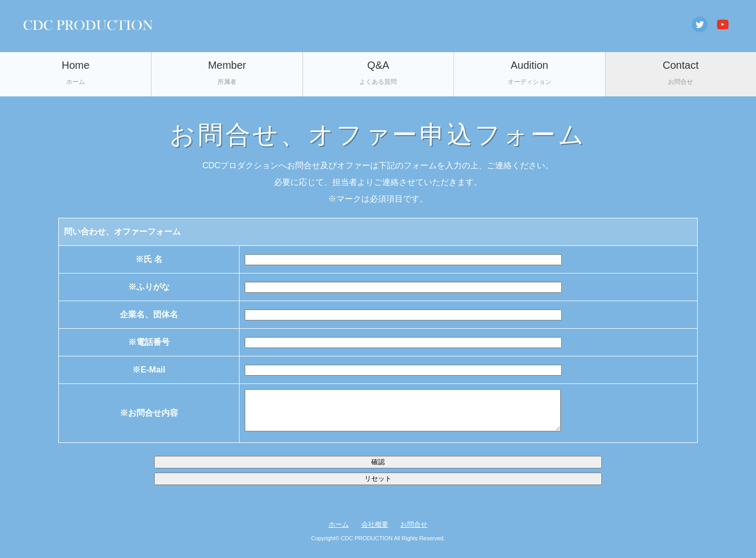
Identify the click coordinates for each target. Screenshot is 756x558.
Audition (529, 74)
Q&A (378, 74)
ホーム (339, 532)
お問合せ (414, 532)
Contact (681, 74)
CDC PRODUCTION (367, 546)
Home (75, 74)
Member (227, 74)
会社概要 (375, 532)
